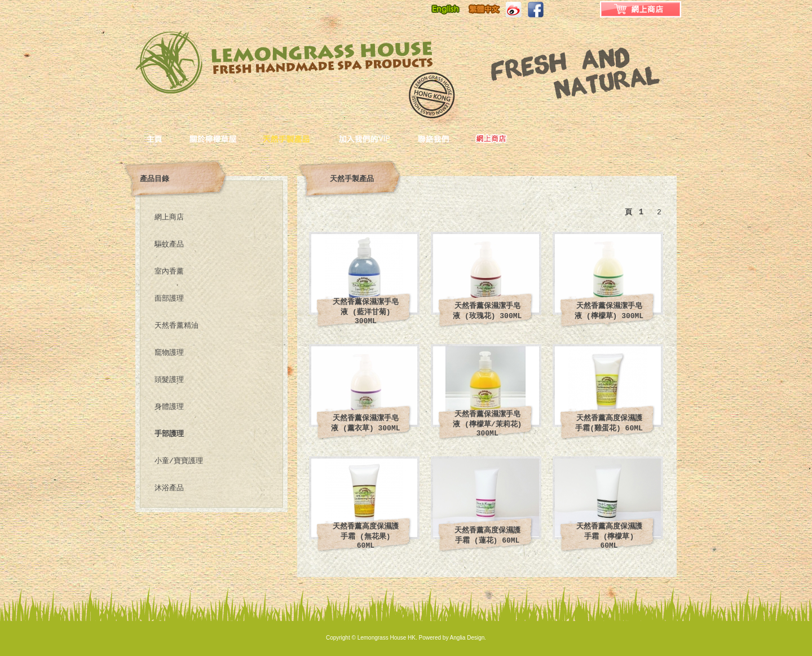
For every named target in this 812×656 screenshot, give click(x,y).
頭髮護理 (169, 380)
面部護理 (169, 299)
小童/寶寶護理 (179, 461)
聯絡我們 (447, 138)
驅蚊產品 (169, 245)
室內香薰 (169, 272)
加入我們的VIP (378, 138)
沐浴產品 (169, 488)
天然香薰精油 (176, 326)
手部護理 (169, 434)
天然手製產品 (301, 138)
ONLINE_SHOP (492, 138)
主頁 (168, 138)
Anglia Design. (468, 638)
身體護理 (169, 407)
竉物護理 (169, 353)
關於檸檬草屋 (226, 138)
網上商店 (169, 217)
